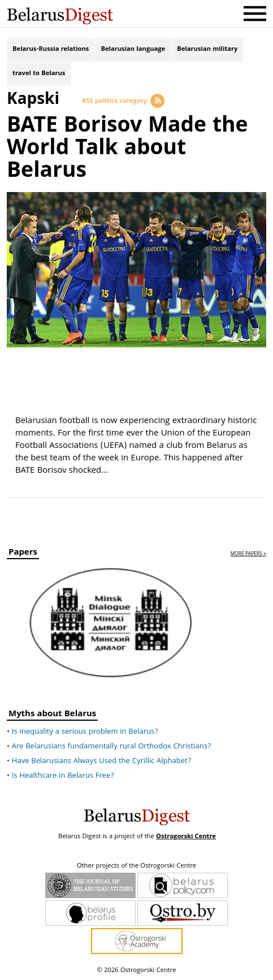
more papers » (248, 554)
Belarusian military (207, 49)
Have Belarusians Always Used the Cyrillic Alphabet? (101, 761)
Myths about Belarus (52, 715)
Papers (23, 554)
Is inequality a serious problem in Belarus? (85, 732)
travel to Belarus (39, 74)
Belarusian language (133, 49)
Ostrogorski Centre (186, 837)
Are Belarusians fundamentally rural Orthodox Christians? (112, 747)
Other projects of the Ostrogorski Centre (136, 866)
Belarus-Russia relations (51, 49)
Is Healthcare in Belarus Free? (63, 776)
